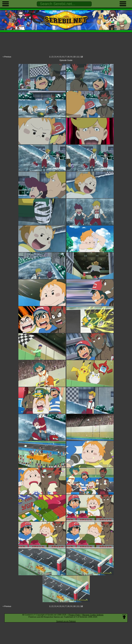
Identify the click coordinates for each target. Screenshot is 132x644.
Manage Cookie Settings (93, 615)
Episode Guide (66, 60)
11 (78, 57)
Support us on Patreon (66, 621)
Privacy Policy (74, 615)
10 (74, 57)
